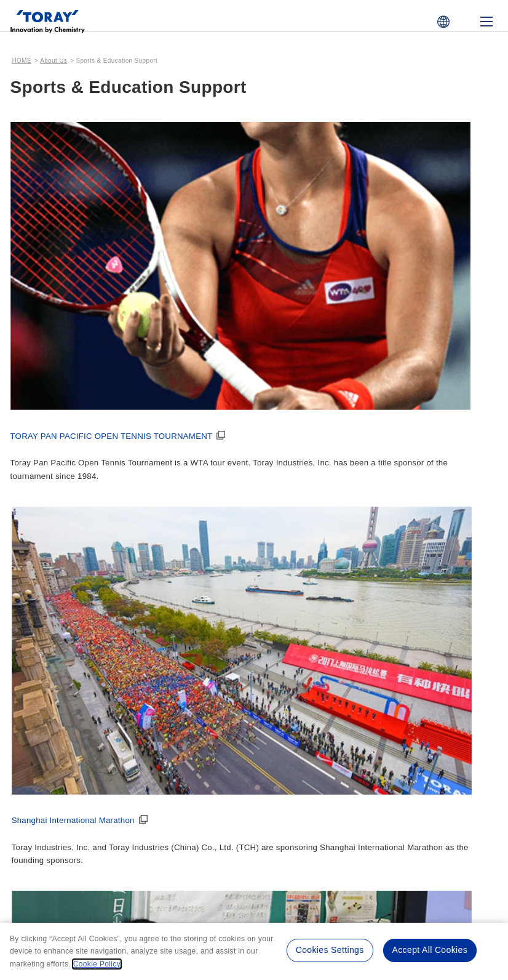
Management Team (184, 574)
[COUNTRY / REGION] (443, 22)
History (38, 709)
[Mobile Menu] (486, 22)
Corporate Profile (185, 514)
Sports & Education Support (192, 689)
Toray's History (57, 681)
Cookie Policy (296, 861)
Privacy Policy (228, 861)
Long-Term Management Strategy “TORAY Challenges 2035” (312, 580)
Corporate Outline (182, 542)
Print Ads (286, 740)
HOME (22, 61)
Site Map (357, 861)
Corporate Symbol (182, 606)
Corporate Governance (417, 522)
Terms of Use (159, 861)
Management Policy (313, 514)
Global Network (177, 590)
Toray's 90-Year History (71, 725)
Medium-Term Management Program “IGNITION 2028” (312, 633)
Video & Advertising (312, 681)
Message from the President (65, 522)
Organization (172, 558)
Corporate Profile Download (180, 630)
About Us (54, 61)
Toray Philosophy (302, 542)
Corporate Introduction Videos (313, 717)
